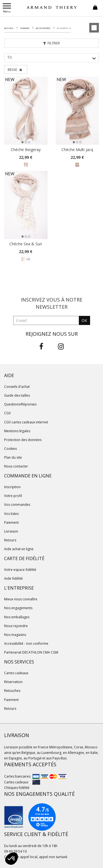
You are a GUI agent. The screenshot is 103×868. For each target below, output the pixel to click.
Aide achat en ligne (19, 549)
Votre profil (13, 496)
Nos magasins (15, 635)
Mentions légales (17, 431)
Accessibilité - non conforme (26, 643)
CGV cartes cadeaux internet (26, 422)
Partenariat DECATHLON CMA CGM (31, 652)
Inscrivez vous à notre (52, 303)
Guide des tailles (17, 395)
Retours (10, 540)
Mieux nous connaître (21, 599)
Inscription (12, 487)
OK (84, 320)
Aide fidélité (13, 578)
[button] (12, 859)
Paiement (11, 522)
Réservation (13, 682)
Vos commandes (17, 505)
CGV (7, 413)
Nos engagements (18, 608)
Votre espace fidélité (20, 570)
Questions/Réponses (20, 404)
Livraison (11, 531)
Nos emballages (17, 617)
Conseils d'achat (17, 387)
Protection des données (23, 440)
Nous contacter (16, 466)
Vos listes (11, 514)
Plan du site (13, 457)
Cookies (10, 449)
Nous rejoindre (16, 626)
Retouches (12, 691)
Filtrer (52, 43)
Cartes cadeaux (16, 673)
